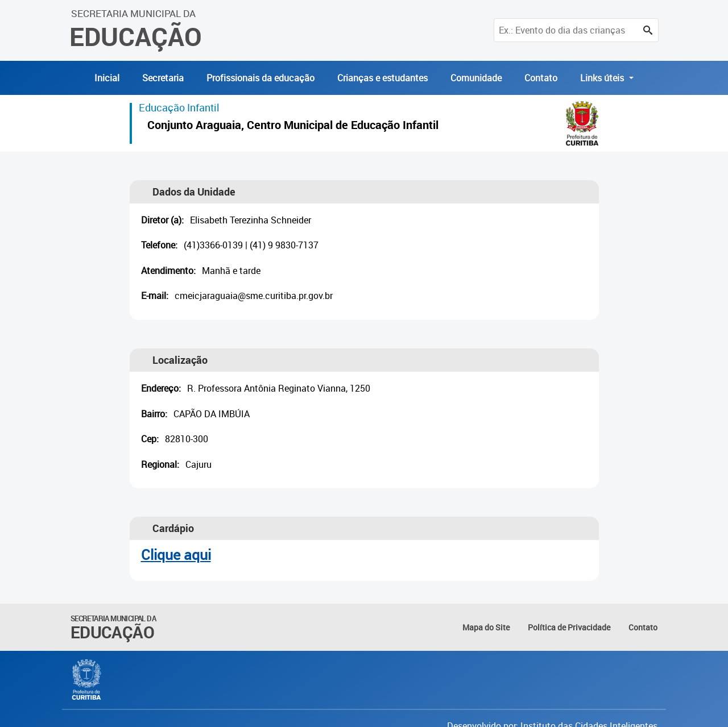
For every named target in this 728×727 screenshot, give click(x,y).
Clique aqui (176, 554)
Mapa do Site (486, 627)
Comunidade (476, 78)
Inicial (107, 78)
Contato (541, 78)
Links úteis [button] (603, 78)
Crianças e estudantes (382, 78)
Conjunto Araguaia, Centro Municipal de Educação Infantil (293, 126)
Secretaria (163, 78)
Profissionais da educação (260, 78)
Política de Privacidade (569, 627)
